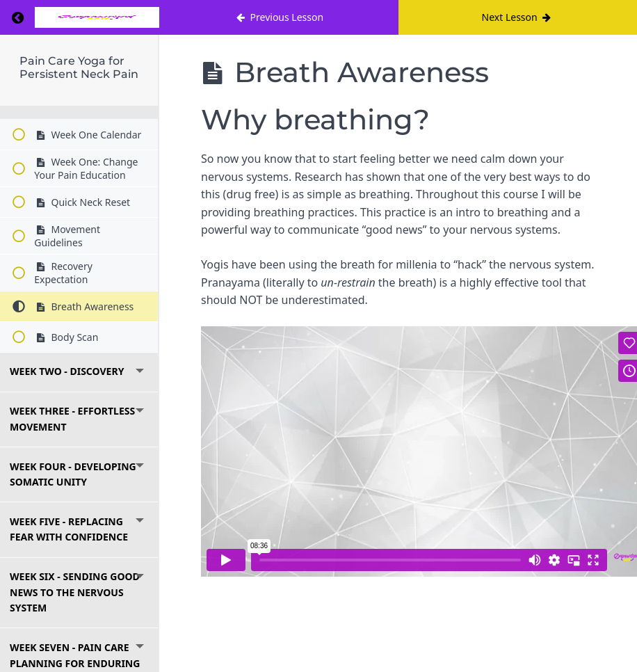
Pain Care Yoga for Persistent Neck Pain (79, 67)
